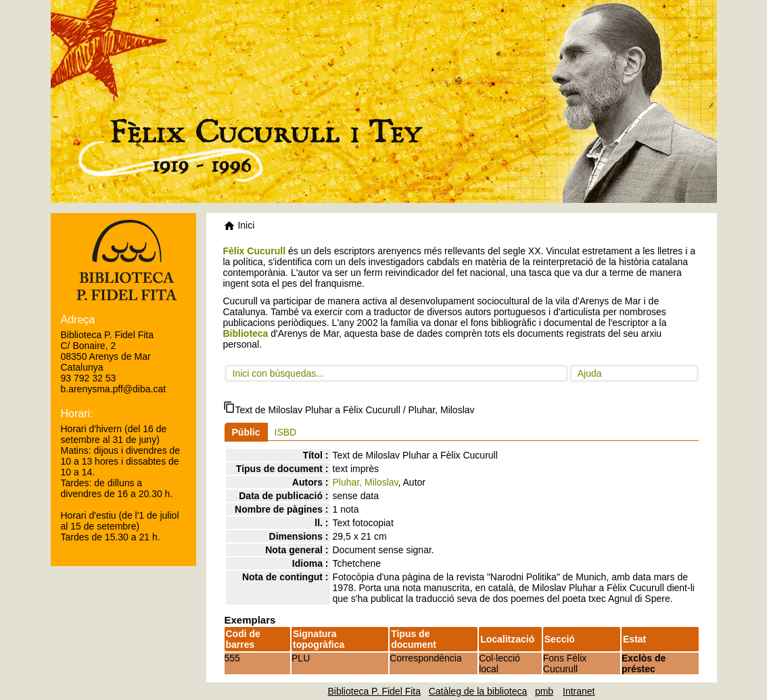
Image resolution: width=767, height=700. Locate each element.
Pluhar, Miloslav (366, 482)
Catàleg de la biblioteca (478, 691)
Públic (246, 432)
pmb (544, 691)
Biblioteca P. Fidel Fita (374, 691)
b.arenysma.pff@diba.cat (114, 389)
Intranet (579, 691)
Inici (239, 225)
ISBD (286, 432)
